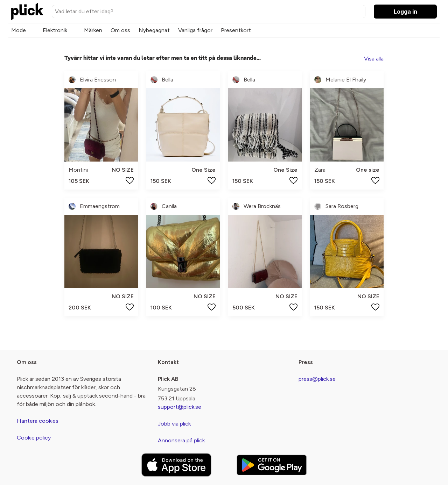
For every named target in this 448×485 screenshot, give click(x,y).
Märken (93, 30)
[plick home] (27, 12)
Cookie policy (34, 438)
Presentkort (236, 30)
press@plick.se (317, 379)
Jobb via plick (174, 424)
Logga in (405, 12)
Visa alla (374, 59)
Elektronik (55, 30)
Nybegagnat (154, 30)
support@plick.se (180, 407)
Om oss (120, 30)
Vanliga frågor (195, 30)
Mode (19, 30)
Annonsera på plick (181, 440)
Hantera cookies (38, 421)
